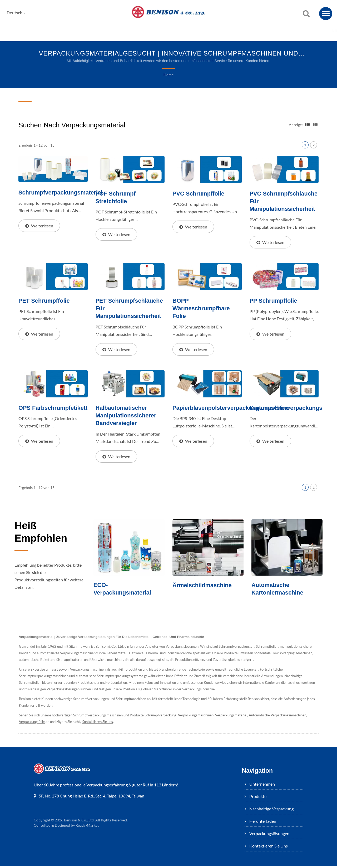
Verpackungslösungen (238, 30)
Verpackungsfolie (32, 724)
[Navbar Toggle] (326, 14)
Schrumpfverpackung (164, 718)
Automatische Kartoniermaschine (279, 591)
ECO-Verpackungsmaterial (124, 591)
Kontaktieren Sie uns (301, 30)
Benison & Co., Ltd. (79, 822)
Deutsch (17, 13)
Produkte (70, 30)
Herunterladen (182, 30)
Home (168, 75)
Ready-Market (88, 828)
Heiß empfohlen (45, 535)
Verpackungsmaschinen (201, 718)
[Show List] (315, 124)
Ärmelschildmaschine (204, 587)
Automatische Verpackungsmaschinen (284, 718)
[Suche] (306, 14)
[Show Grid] (307, 124)
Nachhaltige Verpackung (123, 30)
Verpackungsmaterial (237, 718)
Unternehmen (28, 30)
